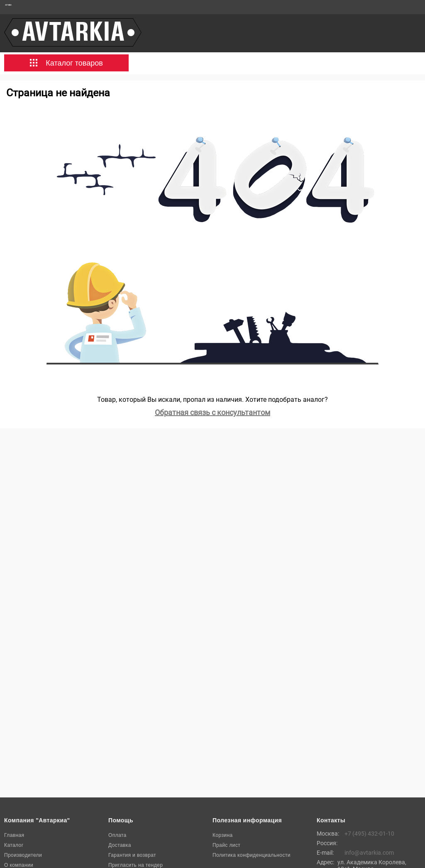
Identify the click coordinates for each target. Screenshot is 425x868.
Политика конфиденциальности (252, 855)
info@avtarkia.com (369, 853)
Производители (23, 855)
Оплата (117, 835)
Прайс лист (226, 845)
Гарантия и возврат (132, 855)
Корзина (223, 835)
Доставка (120, 845)
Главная (14, 835)
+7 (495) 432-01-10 (369, 834)
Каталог (14, 845)
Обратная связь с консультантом (212, 412)
